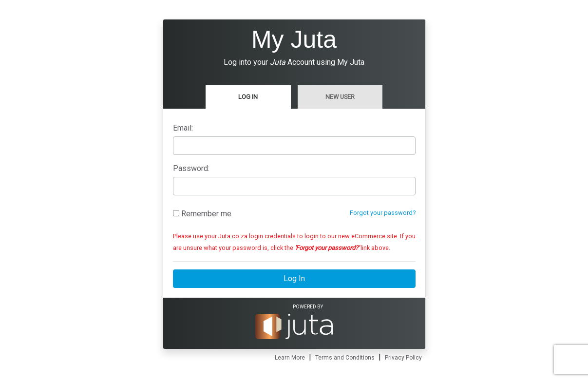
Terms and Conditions (345, 358)
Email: (183, 128)
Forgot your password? (383, 213)
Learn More (290, 358)
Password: (191, 168)
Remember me (202, 214)
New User (340, 97)
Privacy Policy (403, 358)
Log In (248, 97)
